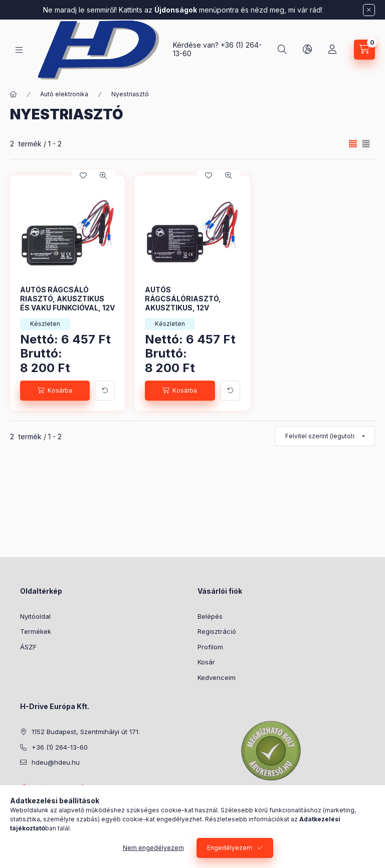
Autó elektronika (64, 94)
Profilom (210, 647)
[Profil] (332, 50)
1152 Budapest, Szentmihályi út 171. (86, 732)
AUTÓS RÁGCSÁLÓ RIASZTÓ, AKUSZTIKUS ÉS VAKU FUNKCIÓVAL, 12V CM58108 (67, 303)
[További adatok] (105, 391)
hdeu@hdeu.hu (56, 762)
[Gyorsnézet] (103, 176)
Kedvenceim (217, 677)
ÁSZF (28, 647)
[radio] (366, 144)
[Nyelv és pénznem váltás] (307, 50)
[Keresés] (282, 50)
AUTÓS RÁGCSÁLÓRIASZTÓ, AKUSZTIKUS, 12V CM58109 (183, 303)
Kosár (206, 662)
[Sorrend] (325, 436)
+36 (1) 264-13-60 (60, 747)
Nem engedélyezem (153, 848)
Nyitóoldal (35, 616)
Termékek (36, 631)
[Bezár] (369, 10)
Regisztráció (217, 631)
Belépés (210, 616)
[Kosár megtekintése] (364, 50)
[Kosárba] (55, 391)
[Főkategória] (14, 94)
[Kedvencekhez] (83, 176)
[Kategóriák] (19, 50)
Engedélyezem (230, 848)
